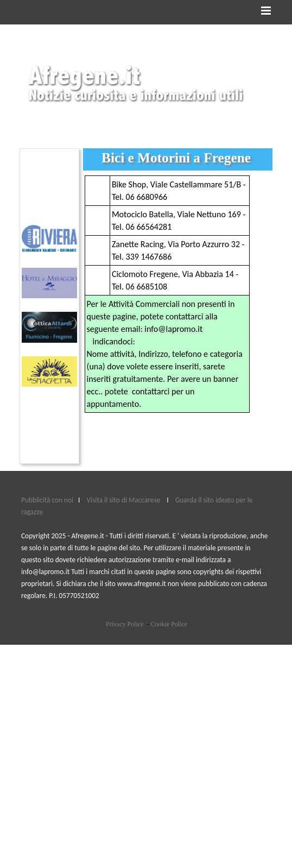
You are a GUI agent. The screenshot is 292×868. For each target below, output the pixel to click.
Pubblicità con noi (48, 500)
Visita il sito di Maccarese (124, 500)
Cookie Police (169, 624)
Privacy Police (125, 624)
